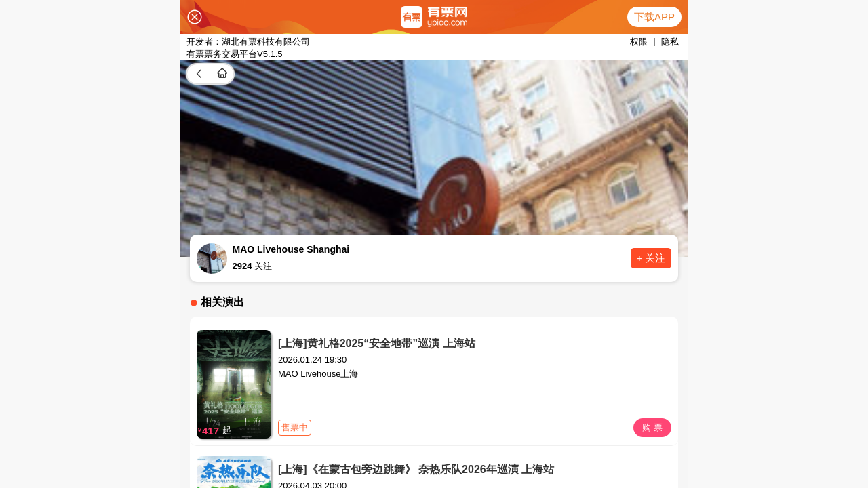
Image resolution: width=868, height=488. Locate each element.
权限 (639, 42)
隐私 (670, 42)
